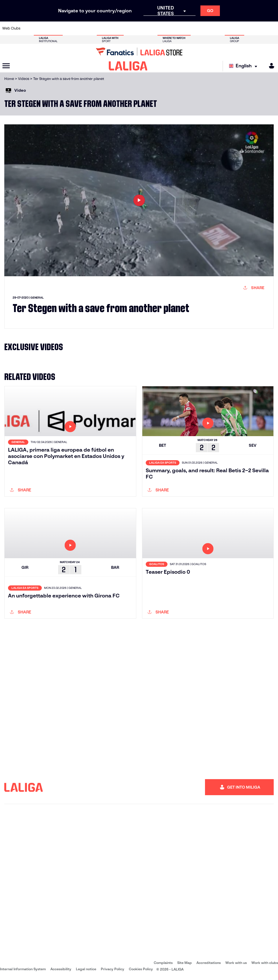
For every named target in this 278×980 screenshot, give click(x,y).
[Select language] (245, 66)
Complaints (163, 963)
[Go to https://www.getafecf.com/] (105, 28)
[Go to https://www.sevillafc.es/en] (246, 28)
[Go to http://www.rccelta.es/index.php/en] (157, 28)
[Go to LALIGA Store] (139, 52)
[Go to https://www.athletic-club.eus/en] (29, 28)
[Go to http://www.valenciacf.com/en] (259, 28)
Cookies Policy (141, 969)
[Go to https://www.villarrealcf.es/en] (271, 28)
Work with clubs (265, 963)
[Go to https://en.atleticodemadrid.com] (42, 28)
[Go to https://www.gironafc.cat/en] (118, 28)
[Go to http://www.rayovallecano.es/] (144, 28)
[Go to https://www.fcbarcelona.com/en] (93, 28)
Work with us (236, 963)
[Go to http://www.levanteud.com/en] (131, 28)
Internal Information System (23, 969)
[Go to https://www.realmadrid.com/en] (208, 28)
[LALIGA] (128, 66)
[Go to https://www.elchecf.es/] (80, 28)
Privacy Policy (113, 969)
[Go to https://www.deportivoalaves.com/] (67, 28)
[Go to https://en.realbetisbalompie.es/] (195, 28)
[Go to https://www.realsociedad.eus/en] (233, 28)
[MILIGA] (270, 66)
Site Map (185, 963)
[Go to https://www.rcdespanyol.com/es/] (169, 28)
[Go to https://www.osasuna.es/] (54, 28)
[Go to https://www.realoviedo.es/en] (220, 28)
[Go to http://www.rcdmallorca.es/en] (182, 28)
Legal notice (86, 969)
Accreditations (209, 963)
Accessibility (61, 969)
